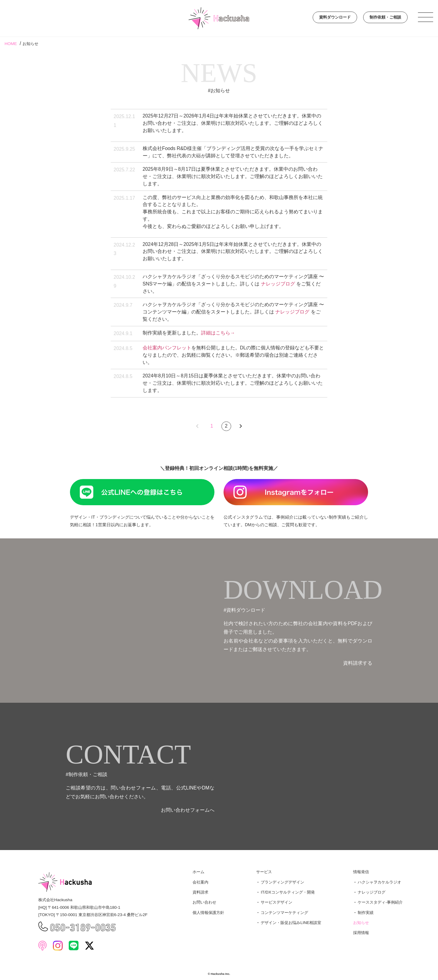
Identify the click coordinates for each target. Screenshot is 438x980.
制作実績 (366, 913)
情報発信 (361, 872)
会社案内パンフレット (167, 348)
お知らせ (361, 923)
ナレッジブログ (278, 284)
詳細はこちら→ (218, 333)
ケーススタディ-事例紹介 (380, 902)
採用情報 (361, 933)
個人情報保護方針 (208, 913)
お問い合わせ (204, 902)
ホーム (198, 872)
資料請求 (200, 892)
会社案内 (200, 882)
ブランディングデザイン (282, 882)
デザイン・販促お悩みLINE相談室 (291, 923)
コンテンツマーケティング (284, 913)
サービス (264, 872)
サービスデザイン (276, 902)
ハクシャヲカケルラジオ (379, 882)
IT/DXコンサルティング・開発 (288, 892)
